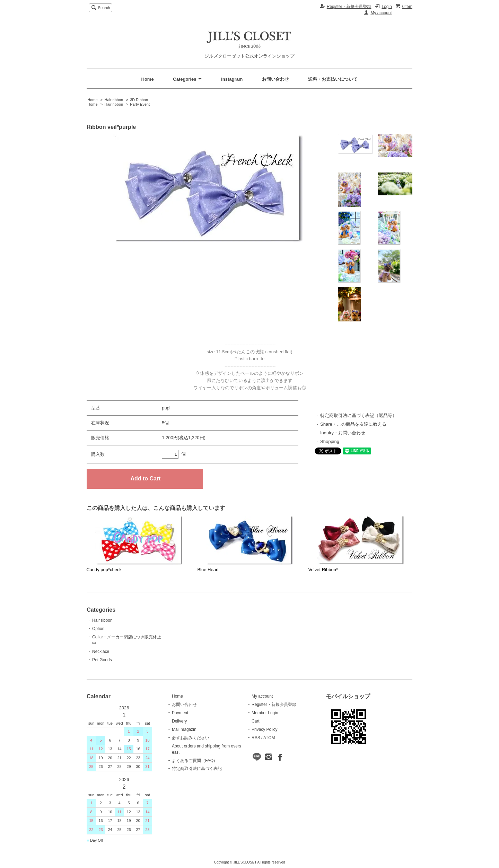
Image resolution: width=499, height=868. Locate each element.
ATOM (269, 738)
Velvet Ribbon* (323, 570)
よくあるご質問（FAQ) (193, 761)
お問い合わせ (275, 79)
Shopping (330, 441)
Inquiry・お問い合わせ (343, 433)
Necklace (101, 652)
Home (148, 79)
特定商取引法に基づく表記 (197, 769)
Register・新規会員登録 (349, 7)
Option (98, 629)
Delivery (179, 721)
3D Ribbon (139, 100)
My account (381, 13)
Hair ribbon (114, 100)
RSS (256, 738)
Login (387, 7)
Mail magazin (184, 729)
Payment (180, 713)
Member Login (265, 713)
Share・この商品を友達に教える (353, 424)
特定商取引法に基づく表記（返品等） (358, 415)
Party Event (140, 104)
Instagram (232, 79)
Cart (256, 721)
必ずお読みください (191, 738)
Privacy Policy (265, 729)
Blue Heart (208, 570)
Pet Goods (102, 660)
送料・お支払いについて (333, 79)
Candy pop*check (104, 570)
